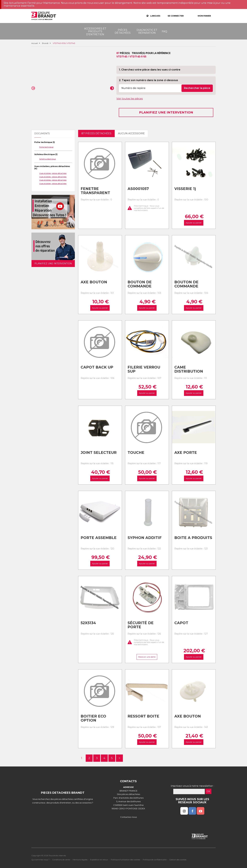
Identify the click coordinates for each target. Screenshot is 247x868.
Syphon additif (145, 538)
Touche (136, 453)
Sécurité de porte (141, 625)
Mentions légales (80, 860)
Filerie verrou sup (144, 369)
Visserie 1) (185, 189)
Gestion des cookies (178, 860)
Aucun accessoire (131, 133)
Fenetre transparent (95, 191)
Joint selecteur (99, 453)
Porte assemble (99, 538)
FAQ (164, 31)
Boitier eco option (93, 718)
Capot (181, 623)
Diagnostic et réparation (147, 31)
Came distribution (189, 369)
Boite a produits (193, 538)
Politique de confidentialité (155, 860)
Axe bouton (94, 282)
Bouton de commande (140, 284)
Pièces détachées (123, 31)
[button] (33, 88)
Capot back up (97, 367)
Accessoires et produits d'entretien (95, 31)
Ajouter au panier (194, 223)
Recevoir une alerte (147, 657)
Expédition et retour (99, 860)
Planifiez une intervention (166, 112)
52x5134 (88, 623)
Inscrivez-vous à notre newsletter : (192, 786)
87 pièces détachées (96, 133)
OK (208, 791)
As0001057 (138, 189)
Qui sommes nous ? (40, 860)
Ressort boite (143, 716)
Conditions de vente (61, 860)
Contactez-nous (128, 817)
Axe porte (186, 453)
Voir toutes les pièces (130, 99)
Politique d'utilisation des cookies (125, 860)
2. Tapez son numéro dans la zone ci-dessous (148, 80)
